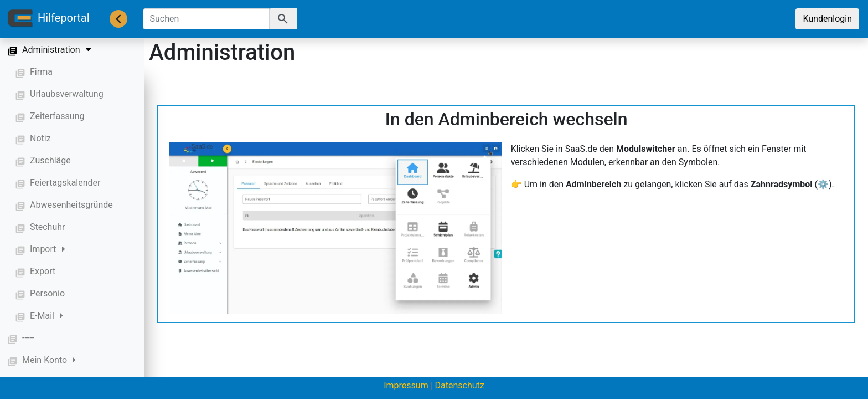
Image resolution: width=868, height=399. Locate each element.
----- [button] (28, 338)
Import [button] (48, 249)
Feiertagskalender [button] (65, 183)
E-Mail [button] (46, 316)
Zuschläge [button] (50, 160)
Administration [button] (56, 50)
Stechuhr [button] (47, 227)
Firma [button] (41, 72)
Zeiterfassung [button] (57, 116)
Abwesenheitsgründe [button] (71, 205)
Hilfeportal (48, 19)
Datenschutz (460, 385)
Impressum (406, 385)
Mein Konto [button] (49, 360)
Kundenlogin (827, 19)
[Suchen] (206, 19)
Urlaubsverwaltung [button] (67, 94)
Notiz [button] (40, 138)
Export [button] (43, 271)
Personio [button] (47, 293)
